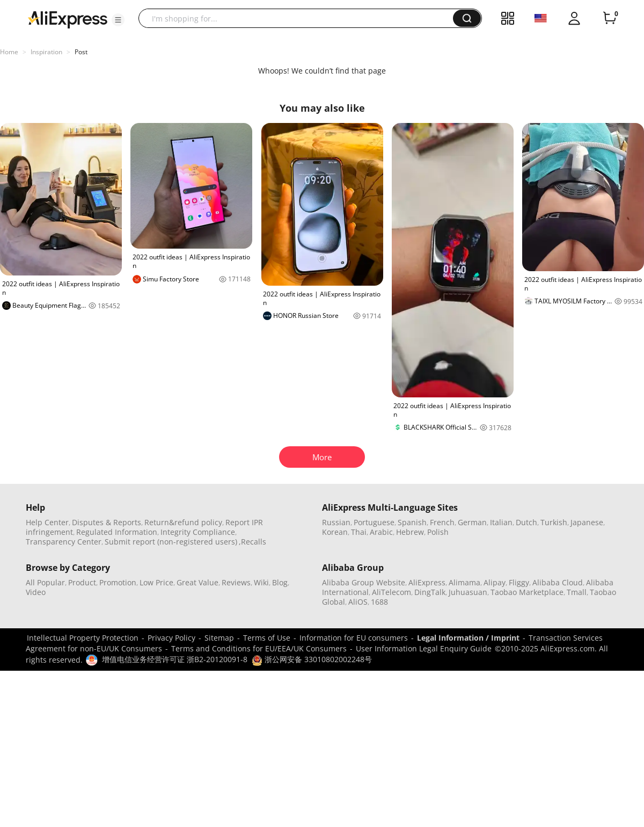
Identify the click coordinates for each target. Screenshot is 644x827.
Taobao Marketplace (527, 592)
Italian (501, 522)
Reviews (236, 582)
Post (81, 52)
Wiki (261, 582)
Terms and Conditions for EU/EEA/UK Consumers (259, 648)
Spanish (412, 522)
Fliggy (519, 582)
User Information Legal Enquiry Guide (424, 648)
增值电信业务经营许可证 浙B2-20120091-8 (175, 659)
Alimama (464, 582)
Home (9, 52)
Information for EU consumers (354, 638)
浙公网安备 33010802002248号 (312, 659)
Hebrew (410, 532)
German (472, 522)
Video (36, 592)
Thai (359, 532)
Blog (280, 582)
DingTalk (430, 592)
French (442, 522)
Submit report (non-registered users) (171, 542)
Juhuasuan (468, 592)
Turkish (554, 522)
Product (82, 582)
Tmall (577, 592)
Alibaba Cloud (558, 582)
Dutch (526, 522)
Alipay (495, 582)
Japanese (587, 522)
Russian (336, 522)
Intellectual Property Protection (83, 638)
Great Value (197, 582)
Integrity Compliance (198, 532)
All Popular (45, 582)
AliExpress (427, 582)
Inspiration (46, 52)
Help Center (47, 522)
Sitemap (219, 638)
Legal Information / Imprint (468, 638)
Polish (438, 532)
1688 (379, 602)
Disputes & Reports (107, 522)
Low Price (156, 582)
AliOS (358, 602)
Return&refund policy (183, 522)
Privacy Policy (171, 638)
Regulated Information (117, 532)
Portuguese (374, 522)
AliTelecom (391, 592)
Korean (335, 532)
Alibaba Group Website (364, 582)
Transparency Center (64, 542)
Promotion (118, 582)
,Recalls (253, 542)
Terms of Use (267, 638)
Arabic (381, 532)
